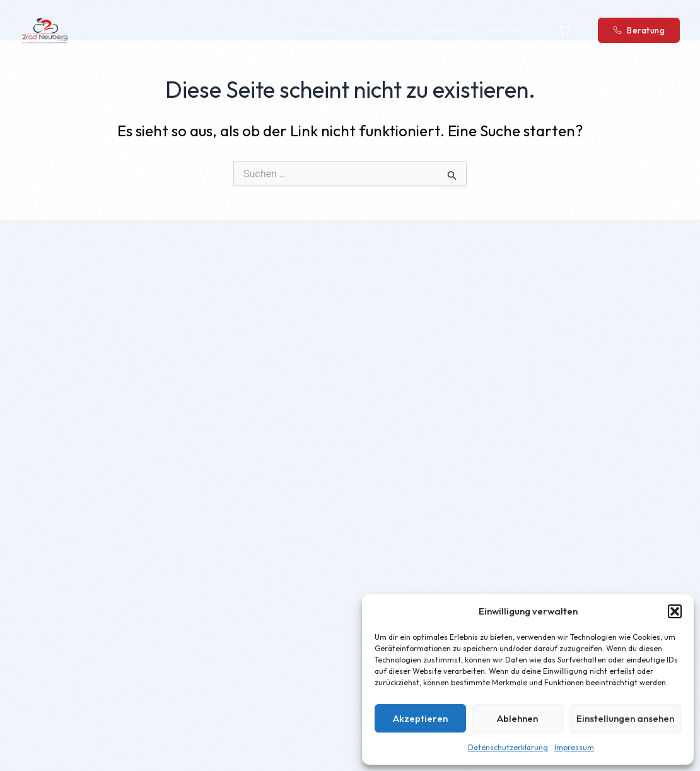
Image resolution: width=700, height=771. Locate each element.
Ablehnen (517, 718)
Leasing (447, 30)
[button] (675, 611)
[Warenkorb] (564, 30)
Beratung (639, 30)
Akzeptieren (420, 718)
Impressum (574, 747)
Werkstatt (507, 30)
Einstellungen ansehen (625, 718)
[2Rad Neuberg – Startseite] (45, 30)
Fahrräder (321, 30)
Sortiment (389, 30)
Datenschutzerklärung (508, 747)
